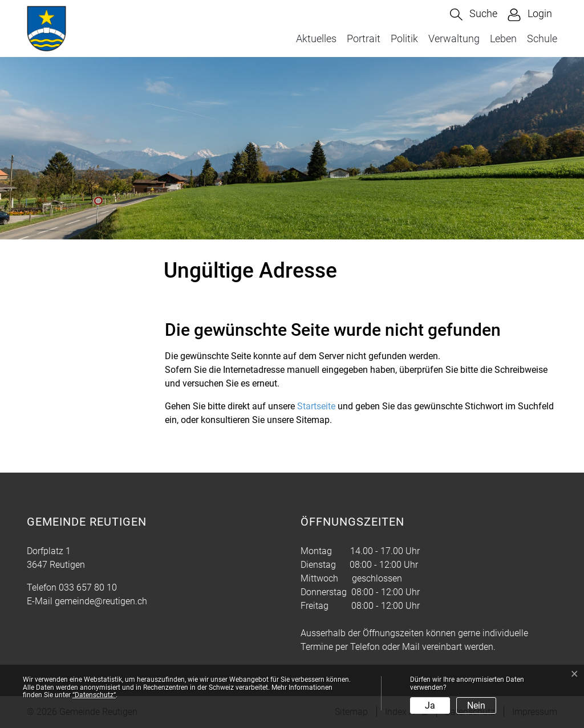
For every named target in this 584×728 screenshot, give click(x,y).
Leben (503, 38)
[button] (474, 15)
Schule (542, 38)
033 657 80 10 (88, 587)
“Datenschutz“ (94, 695)
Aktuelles (316, 38)
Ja (430, 705)
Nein (476, 705)
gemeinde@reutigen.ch (101, 601)
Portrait (364, 38)
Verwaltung (454, 38)
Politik (404, 38)
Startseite (316, 406)
